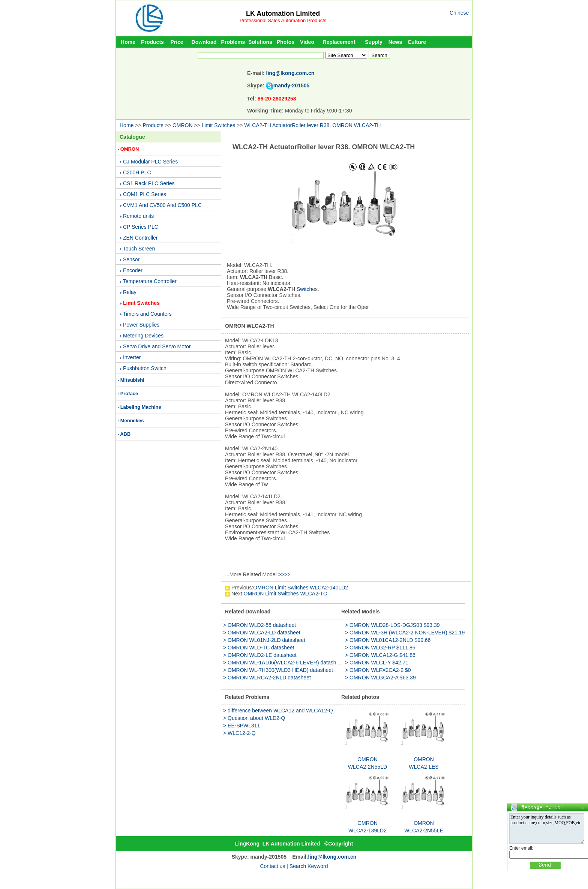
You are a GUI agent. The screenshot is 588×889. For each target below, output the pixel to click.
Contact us (272, 866)
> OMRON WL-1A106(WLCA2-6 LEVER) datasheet (283, 663)
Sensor (131, 259)
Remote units (138, 216)
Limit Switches (218, 125)
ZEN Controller (140, 238)
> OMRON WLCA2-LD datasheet (262, 633)
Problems (233, 42)
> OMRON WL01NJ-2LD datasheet (264, 640)
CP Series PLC (141, 227)
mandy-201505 (292, 85)
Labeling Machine (141, 407)
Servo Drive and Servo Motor (157, 346)
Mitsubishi (132, 380)
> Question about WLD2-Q (254, 718)
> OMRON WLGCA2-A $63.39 (380, 678)
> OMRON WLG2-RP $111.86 (380, 648)
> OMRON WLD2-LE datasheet (260, 655)
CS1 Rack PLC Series (149, 183)
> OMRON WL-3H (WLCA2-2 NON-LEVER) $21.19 (405, 633)
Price (177, 42)
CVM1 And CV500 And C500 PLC (162, 205)
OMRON (183, 125)
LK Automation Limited (283, 13)
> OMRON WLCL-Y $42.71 (377, 663)
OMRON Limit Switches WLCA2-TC (285, 594)
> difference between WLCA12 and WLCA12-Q (278, 711)
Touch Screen (139, 249)
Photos (286, 42)
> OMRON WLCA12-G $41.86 (380, 655)
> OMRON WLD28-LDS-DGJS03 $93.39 (392, 625)
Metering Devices (143, 336)
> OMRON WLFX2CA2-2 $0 (378, 670)
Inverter (132, 357)
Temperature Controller (150, 281)
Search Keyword (309, 866)
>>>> (284, 574)
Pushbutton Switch (145, 368)
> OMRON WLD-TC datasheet (259, 648)
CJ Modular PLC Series (150, 162)
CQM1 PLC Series (145, 194)
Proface (129, 394)
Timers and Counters (147, 314)
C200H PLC (137, 172)
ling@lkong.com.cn (290, 73)
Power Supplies (141, 325)
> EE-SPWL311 (241, 726)
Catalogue (132, 137)
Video (307, 42)
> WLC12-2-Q (239, 733)
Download (204, 42)
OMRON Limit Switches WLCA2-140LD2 (301, 588)
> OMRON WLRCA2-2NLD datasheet (267, 678)
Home (128, 42)
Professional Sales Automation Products (283, 20)
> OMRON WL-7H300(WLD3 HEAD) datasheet (278, 670)
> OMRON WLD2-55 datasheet (259, 625)
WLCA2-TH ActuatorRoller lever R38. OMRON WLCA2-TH (312, 125)
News (395, 42)
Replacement (339, 42)
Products (152, 42)
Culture (417, 42)
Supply (374, 42)
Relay (130, 292)
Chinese (459, 13)
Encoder (133, 270)
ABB (125, 434)
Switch (304, 289)
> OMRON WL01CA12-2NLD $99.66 (388, 640)
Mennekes (132, 421)
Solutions (260, 42)
